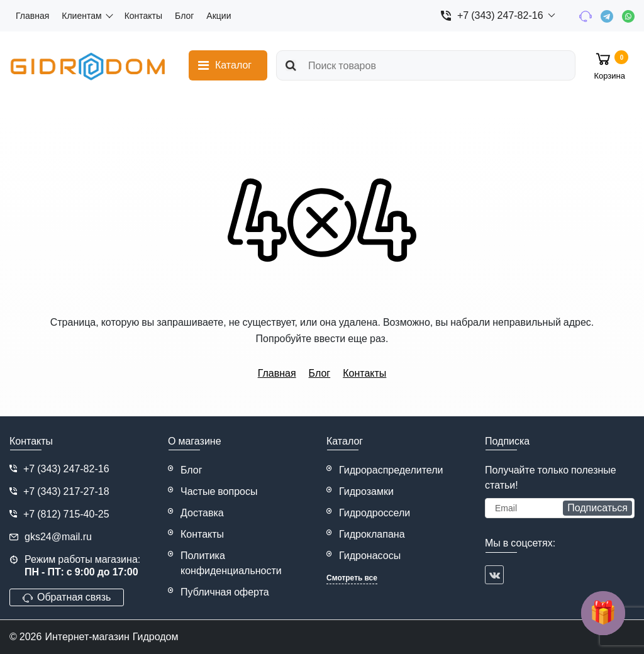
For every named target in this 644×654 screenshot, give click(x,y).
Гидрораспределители (391, 470)
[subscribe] (560, 508)
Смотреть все (352, 578)
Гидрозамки (366, 491)
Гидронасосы (370, 556)
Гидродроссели (375, 513)
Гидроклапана (372, 534)
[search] (426, 65)
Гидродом (156, 637)
